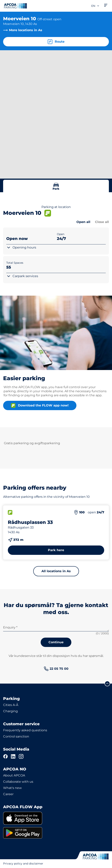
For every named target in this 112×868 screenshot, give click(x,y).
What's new (12, 788)
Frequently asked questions (25, 730)
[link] (56, 669)
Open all (83, 222)
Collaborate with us (18, 782)
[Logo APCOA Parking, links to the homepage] (15, 6)
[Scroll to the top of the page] (107, 684)
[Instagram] (21, 756)
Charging (10, 711)
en (95, 6)
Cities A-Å (11, 705)
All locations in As (56, 571)
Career (8, 794)
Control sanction (16, 736)
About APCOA (14, 775)
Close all (102, 222)
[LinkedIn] (13, 756)
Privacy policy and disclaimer (23, 864)
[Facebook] (5, 756)
